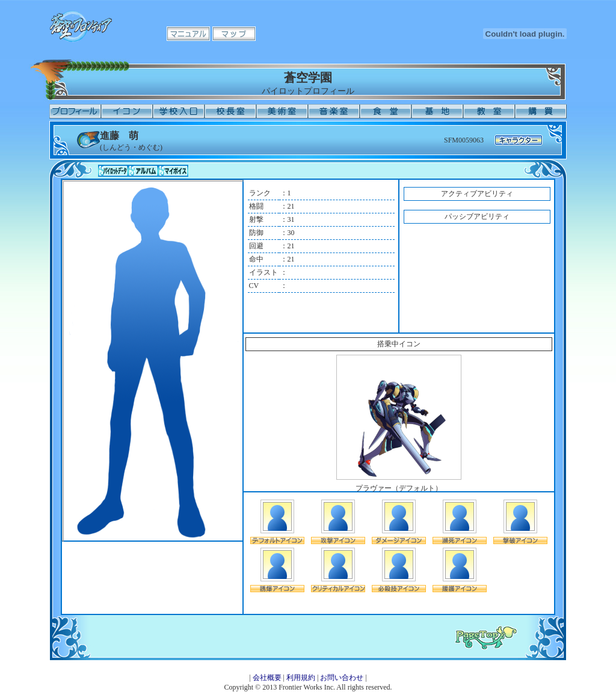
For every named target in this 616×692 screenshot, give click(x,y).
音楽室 (334, 111)
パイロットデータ (113, 171)
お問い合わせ (342, 678)
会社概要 (267, 678)
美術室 (282, 111)
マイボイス (173, 171)
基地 (437, 111)
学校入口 (179, 111)
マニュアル (188, 34)
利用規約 (301, 678)
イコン (127, 111)
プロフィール (75, 111)
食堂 (386, 111)
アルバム (143, 171)
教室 (489, 111)
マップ (234, 34)
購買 (541, 111)
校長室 (230, 111)
